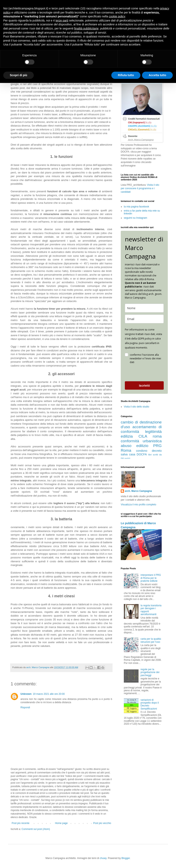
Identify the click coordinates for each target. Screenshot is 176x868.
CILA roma (150, 436)
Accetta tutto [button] (157, 75)
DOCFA (142, 454)
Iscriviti (144, 385)
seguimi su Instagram (135, 218)
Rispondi (25, 707)
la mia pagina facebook (136, 207)
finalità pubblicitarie (86, 28)
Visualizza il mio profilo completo (138, 505)
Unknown (26, 694)
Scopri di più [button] (19, 75)
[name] (144, 308)
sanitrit (127, 458)
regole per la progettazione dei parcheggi (150, 672)
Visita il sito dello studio (137, 407)
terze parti (62, 20)
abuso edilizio (135, 446)
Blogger (126, 858)
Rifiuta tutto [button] (126, 75)
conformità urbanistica (141, 441)
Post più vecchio (102, 823)
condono (142, 451)
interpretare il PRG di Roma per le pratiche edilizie (151, 578)
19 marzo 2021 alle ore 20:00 (49, 694)
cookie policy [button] (117, 16)
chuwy (103, 858)
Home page (61, 823)
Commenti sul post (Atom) (36, 829)
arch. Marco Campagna (138, 491)
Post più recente (21, 823)
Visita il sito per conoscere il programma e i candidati (140, 188)
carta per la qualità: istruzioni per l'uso (151, 640)
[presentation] (142, 373)
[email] (144, 319)
